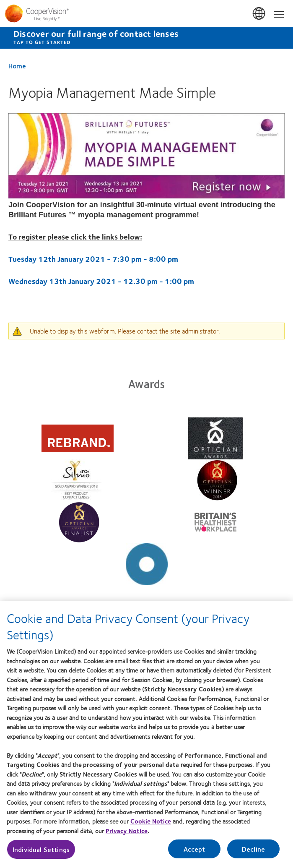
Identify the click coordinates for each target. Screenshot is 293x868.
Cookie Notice (151, 825)
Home (17, 66)
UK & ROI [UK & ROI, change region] (259, 14)
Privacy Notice (127, 835)
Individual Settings (41, 854)
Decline (253, 853)
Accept (194, 853)
